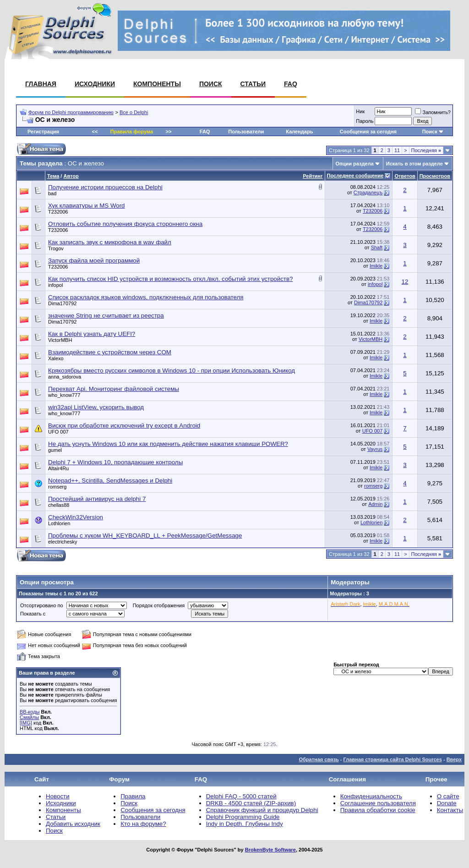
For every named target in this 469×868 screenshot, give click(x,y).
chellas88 (59, 505)
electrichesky (63, 542)
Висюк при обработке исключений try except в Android (124, 426)
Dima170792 (62, 303)
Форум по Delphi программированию (71, 112)
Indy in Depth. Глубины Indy (245, 824)
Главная (41, 84)
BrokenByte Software (270, 850)
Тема (53, 176)
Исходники (95, 84)
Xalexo (56, 358)
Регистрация (43, 132)
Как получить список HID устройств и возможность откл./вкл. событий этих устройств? (170, 279)
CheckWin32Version (76, 517)
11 (397, 150)
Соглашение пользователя (378, 803)
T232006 (58, 212)
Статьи (253, 84)
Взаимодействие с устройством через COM (110, 352)
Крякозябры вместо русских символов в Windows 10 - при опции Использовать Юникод (172, 371)
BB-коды (30, 712)
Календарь (299, 132)
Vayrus (375, 449)
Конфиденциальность (371, 796)
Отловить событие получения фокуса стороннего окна (125, 224)
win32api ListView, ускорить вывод (96, 407)
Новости (58, 796)
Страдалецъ (368, 192)
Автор (71, 176)
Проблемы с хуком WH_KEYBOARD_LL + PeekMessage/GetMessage (145, 536)
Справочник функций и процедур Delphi (262, 810)
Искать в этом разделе (414, 164)
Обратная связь (319, 759)
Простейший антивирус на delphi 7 (97, 499)
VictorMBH (60, 340)
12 (405, 282)
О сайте (448, 796)
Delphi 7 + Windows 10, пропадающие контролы (115, 462)
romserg (57, 487)
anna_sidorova (65, 377)
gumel (55, 450)
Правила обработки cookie (378, 810)
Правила (133, 796)
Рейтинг (313, 176)
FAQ (291, 84)
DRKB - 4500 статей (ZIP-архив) (251, 803)
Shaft (377, 247)
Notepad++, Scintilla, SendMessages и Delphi (110, 481)
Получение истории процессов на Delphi (105, 187)
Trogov (56, 248)
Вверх (454, 759)
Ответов (405, 176)
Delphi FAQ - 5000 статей (241, 796)
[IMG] (26, 723)
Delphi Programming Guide (243, 817)
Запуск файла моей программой (94, 261)
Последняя (426, 150)
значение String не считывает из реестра (106, 316)
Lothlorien (59, 523)
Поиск (211, 84)
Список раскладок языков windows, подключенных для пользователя (146, 297)
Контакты (450, 810)
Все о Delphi (134, 112)
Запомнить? (433, 112)
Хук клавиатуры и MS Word (87, 206)
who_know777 (64, 395)
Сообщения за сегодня (368, 132)
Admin (375, 504)
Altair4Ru (58, 468)
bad (52, 193)
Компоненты (157, 84)
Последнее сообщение (355, 176)
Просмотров (435, 176)
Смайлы (29, 717)
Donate (447, 803)
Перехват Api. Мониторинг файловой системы (114, 389)
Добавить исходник (73, 824)
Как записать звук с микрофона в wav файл (110, 242)
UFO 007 (58, 432)
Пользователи (246, 132)
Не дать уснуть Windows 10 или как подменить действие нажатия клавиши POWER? (168, 444)
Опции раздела (355, 164)
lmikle (376, 266)
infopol (55, 285)
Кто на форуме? (143, 824)
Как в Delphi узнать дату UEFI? (92, 334)
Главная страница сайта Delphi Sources (392, 759)
